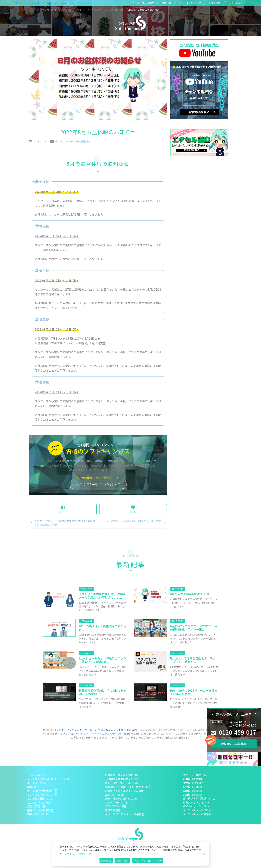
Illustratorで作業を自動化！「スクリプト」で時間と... (193, 660)
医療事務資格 (113, 810)
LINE (133, 510)
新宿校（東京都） (193, 779)
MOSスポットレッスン (196, 806)
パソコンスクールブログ (197, 810)
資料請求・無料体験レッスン (200, 798)
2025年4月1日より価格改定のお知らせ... (102, 628)
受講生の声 (214, 3)
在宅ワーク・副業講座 (40, 810)
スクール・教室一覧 (190, 3)
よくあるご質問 (36, 783)
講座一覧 (166, 3)
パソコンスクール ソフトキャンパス (98, 484)
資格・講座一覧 (36, 806)
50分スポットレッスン (196, 802)
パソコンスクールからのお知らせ (73, 141)
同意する (106, 861)
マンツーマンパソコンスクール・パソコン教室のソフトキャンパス (95, 730)
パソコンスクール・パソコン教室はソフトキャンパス (44, 3)
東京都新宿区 (75, 461)
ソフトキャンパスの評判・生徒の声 (48, 779)
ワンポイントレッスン (40, 795)
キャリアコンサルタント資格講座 (125, 814)
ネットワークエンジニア (119, 802)
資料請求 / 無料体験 (234, 744)
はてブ (63, 510)
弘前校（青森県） (193, 795)
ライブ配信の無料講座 (40, 791)
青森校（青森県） (193, 791)
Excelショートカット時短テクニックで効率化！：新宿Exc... (102, 660)
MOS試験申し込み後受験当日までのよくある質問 (134, 521)
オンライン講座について (42, 798)
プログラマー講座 (115, 806)
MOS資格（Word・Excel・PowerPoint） (129, 787)
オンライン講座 (145, 3)
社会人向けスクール (39, 802)
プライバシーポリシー (76, 854)
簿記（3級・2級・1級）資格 (121, 783)
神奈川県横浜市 (96, 461)
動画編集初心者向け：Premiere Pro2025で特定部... (102, 692)
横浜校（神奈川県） (194, 783)
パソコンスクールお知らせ (198, 814)
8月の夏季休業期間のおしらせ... (191, 594)
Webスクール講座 (115, 795)
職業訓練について (38, 814)
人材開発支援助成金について (122, 779)
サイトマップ (235, 3)
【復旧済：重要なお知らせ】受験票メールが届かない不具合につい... (102, 596)
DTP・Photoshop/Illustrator (122, 798)
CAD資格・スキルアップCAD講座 (124, 791)
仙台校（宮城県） (193, 787)
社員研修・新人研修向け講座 (122, 775)
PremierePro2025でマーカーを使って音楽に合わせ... (194, 692)
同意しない (122, 861)
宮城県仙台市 (116, 461)
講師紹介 (32, 787)
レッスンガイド (36, 775)
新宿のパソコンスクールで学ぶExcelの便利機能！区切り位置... (194, 628)
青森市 (147, 461)
